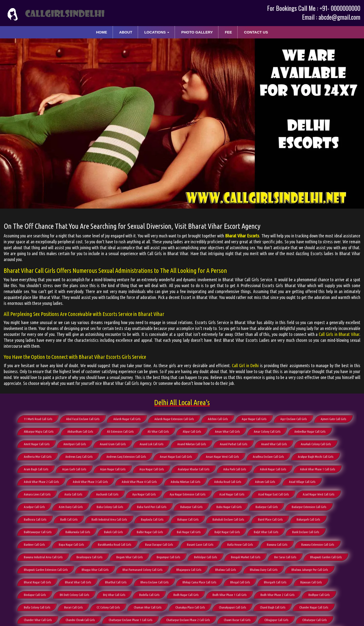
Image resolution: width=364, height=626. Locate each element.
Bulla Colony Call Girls (37, 607)
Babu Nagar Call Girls (229, 507)
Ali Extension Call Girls (120, 431)
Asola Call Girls (73, 494)
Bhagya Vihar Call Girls (95, 570)
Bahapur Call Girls (188, 519)
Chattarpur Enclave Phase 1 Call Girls (130, 620)
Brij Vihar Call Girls (114, 595)
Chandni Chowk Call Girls (80, 620)
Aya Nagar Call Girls (144, 494)
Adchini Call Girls (218, 419)
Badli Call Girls (69, 519)
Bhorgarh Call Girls (275, 582)
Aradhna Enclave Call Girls (268, 457)
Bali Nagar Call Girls (189, 532)
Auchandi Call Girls (107, 494)
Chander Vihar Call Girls (38, 620)
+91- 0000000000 (340, 8)
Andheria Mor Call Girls (38, 457)
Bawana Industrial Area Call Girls (43, 557)
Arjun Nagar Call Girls (113, 469)
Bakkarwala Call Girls (78, 532)
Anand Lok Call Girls (152, 444)
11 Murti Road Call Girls (38, 419)
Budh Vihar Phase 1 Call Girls (229, 595)
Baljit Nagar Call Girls (227, 532)
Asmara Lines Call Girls (37, 494)
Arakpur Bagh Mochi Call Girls (316, 457)
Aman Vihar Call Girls (227, 431)
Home (102, 32)
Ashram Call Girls (265, 482)
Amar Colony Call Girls (267, 431)
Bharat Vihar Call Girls (78, 582)
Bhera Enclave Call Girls (154, 582)
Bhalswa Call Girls (226, 570)
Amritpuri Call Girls (75, 444)
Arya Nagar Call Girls (152, 469)
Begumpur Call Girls (168, 557)
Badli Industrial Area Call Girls (109, 519)
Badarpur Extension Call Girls (309, 507)
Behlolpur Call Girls (205, 557)
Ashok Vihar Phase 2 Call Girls (41, 482)
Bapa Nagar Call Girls (71, 544)
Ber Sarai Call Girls (285, 557)
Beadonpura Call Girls (89, 557)
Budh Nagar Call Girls (186, 595)
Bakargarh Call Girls (308, 519)
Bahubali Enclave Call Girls (228, 519)
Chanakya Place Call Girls (190, 607)
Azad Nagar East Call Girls (273, 494)
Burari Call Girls (73, 607)
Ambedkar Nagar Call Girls (310, 431)
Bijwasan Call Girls (311, 582)
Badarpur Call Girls (267, 507)
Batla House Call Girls (240, 544)
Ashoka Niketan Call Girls (185, 482)
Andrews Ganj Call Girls (79, 457)
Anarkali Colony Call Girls (316, 444)
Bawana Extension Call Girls (318, 544)
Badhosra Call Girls (35, 519)
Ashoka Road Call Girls (228, 482)
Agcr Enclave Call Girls (294, 419)
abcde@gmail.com (339, 17)
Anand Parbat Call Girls (234, 444)
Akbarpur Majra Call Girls (39, 431)
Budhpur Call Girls (319, 595)
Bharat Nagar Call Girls (37, 582)
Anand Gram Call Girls (113, 444)
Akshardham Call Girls (80, 431)
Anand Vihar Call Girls (274, 444)
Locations (157, 32)
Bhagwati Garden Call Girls (326, 557)
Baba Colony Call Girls (110, 507)
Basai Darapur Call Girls (159, 544)
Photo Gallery (197, 32)
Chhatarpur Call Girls (314, 620)
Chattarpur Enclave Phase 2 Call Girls (188, 620)
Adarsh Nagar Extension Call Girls (174, 419)
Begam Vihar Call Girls (129, 557)
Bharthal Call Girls (116, 582)
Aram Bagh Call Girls (36, 469)
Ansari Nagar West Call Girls (222, 457)
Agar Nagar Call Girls (254, 419)
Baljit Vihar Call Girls (266, 532)
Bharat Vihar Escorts (242, 236)
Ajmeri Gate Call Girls (333, 419)
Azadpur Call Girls (34, 507)
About (126, 32)
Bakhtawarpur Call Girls (38, 532)
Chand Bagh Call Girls (273, 607)
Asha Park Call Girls (235, 469)
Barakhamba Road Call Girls (114, 544)
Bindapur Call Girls (35, 595)
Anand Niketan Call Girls (192, 444)
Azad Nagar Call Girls (232, 494)
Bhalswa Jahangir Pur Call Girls (310, 570)
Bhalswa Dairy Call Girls (264, 570)
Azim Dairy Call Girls (71, 507)
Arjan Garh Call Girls (74, 469)
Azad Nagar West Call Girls (318, 494)
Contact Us (256, 32)
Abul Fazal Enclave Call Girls (83, 419)
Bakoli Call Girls (113, 532)
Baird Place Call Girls (270, 519)
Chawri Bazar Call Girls (237, 620)
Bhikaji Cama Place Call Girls (199, 582)
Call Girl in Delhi (245, 365)
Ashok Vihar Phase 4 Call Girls (139, 482)
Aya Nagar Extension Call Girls (188, 494)
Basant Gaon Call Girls (200, 544)
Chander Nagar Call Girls (314, 607)
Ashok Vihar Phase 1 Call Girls (318, 469)
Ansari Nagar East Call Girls (176, 457)
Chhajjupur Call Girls (276, 620)
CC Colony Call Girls (108, 607)
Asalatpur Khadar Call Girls (194, 469)
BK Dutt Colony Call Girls (74, 595)
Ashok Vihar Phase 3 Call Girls (90, 482)
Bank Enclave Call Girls (306, 532)
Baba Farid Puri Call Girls (152, 507)
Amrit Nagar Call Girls (37, 444)
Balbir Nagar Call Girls (150, 532)
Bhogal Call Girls (240, 582)
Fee (228, 32)
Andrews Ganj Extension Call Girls (126, 457)
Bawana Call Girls (277, 544)
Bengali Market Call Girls (246, 557)
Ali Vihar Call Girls (158, 431)
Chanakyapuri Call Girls (232, 607)
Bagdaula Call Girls (152, 519)
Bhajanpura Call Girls (189, 570)
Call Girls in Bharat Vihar (339, 334)
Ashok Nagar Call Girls (273, 469)
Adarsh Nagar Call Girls (127, 419)
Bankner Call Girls (34, 544)
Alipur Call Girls (192, 431)
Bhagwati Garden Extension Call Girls (46, 570)
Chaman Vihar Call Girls (148, 607)
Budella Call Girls (149, 595)
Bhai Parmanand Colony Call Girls (142, 570)
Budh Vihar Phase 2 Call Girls (277, 595)
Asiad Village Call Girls (302, 482)
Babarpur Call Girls (191, 507)
